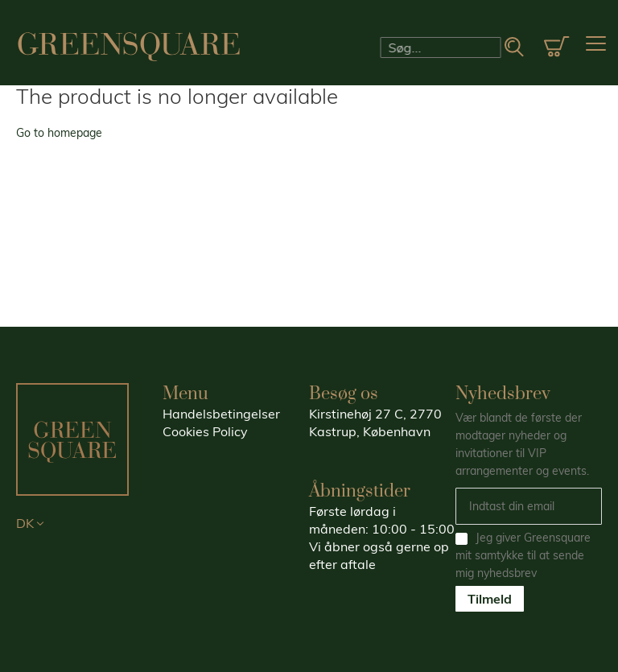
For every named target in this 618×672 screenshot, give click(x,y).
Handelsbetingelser (221, 414)
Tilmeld (490, 599)
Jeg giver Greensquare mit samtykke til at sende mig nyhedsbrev (523, 555)
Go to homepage (59, 133)
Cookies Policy (205, 431)
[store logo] (129, 47)
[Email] (529, 506)
